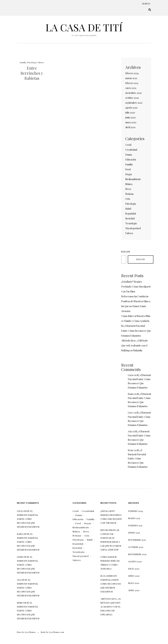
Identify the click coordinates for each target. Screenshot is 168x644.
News (128, 189)
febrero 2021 (132, 83)
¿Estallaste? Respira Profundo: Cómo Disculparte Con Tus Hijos (136, 287)
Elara (19, 632)
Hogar (129, 174)
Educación (131, 160)
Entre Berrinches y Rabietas (32, 73)
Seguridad (131, 214)
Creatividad (131, 150)
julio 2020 (130, 113)
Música (129, 184)
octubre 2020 (132, 98)
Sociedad (130, 218)
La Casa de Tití (84, 27)
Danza (129, 155)
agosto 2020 (131, 108)
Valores (41, 62)
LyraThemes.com (56, 632)
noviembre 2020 (134, 93)
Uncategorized (133, 228)
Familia (23, 62)
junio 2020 (131, 117)
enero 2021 (131, 88)
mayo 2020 (131, 122)
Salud (128, 209)
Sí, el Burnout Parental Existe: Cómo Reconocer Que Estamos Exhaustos (136, 331)
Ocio (128, 199)
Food (128, 169)
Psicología (32, 62)
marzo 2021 (131, 78)
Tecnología (131, 223)
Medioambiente (133, 179)
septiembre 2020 (134, 103)
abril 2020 (130, 127)
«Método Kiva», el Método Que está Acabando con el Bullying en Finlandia (134, 345)
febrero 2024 (132, 73)
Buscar (126, 252)
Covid (128, 145)
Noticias (129, 194)
